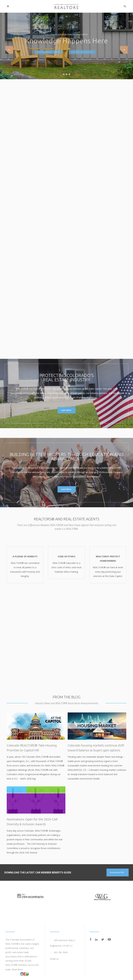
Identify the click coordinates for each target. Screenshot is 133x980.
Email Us (54, 959)
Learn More (66, 410)
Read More (17, 969)
